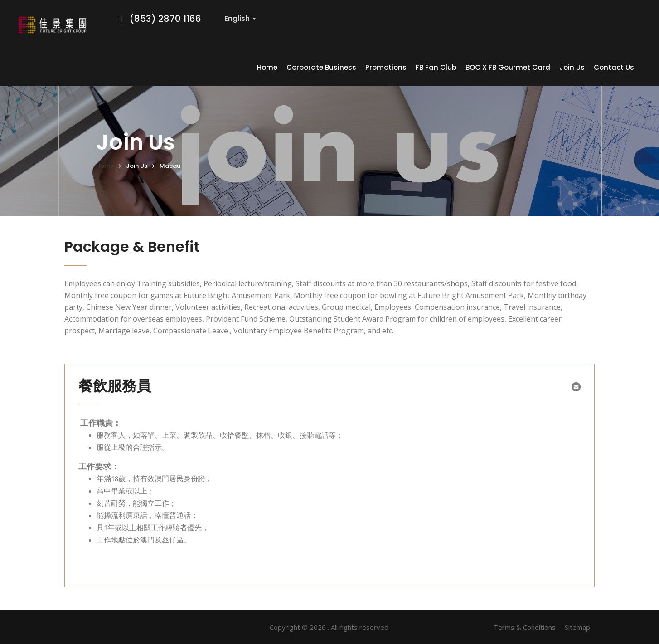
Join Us (572, 68)
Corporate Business (321, 68)
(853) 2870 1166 (165, 19)
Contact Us (614, 68)
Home (267, 68)
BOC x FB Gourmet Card (508, 68)
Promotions (386, 68)
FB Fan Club (436, 68)
